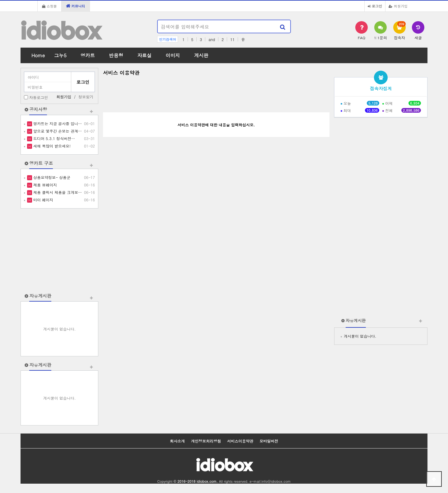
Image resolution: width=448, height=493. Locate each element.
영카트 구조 (41, 163)
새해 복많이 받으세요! (51, 146)
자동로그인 (39, 97)
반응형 (116, 55)
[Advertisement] (59, 251)
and (212, 39)
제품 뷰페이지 (44, 185)
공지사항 (38, 109)
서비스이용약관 (240, 441)
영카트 (88, 55)
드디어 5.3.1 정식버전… (54, 138)
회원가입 (398, 6)
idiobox (61, 31)
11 (232, 39)
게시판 (201, 55)
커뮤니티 (76, 6)
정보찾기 (86, 97)
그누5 (60, 55)
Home (38, 55)
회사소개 (177, 441)
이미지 (173, 55)
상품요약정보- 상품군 (51, 177)
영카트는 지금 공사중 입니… (57, 123)
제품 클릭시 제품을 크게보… (57, 192)
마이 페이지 (43, 200)
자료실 (144, 55)
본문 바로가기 (0, 0)
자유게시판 (40, 296)
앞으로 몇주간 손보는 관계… (57, 131)
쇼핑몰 (49, 6)
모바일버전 (269, 441)
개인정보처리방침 (206, 441)
